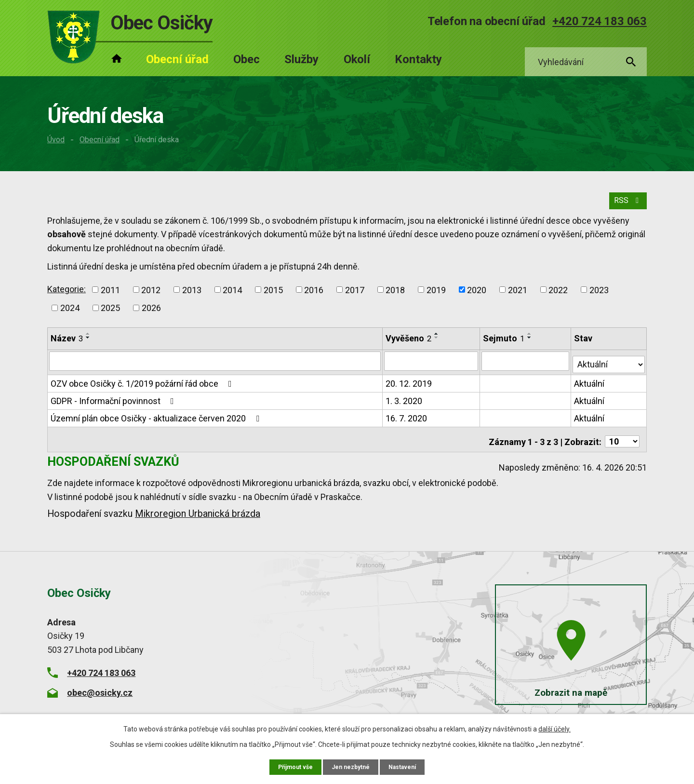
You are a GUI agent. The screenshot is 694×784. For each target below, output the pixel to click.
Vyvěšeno (409, 345)
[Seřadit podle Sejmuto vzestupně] (531, 340)
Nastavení (407, 766)
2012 (151, 296)
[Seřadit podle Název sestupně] (88, 344)
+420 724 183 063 (600, 21)
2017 (355, 296)
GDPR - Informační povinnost (114, 404)
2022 (558, 296)
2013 (192, 296)
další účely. (554, 728)
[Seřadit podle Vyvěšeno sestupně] (437, 344)
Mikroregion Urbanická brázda (198, 513)
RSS (626, 207)
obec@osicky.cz (100, 692)
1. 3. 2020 (404, 404)
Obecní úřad (100, 140)
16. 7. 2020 (407, 422)
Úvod (56, 140)
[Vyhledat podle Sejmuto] (526, 367)
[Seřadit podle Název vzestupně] (88, 340)
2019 (436, 296)
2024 (70, 315)
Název (67, 345)
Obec (247, 59)
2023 (599, 296)
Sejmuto (505, 345)
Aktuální (590, 387)
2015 (273, 296)
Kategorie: (67, 295)
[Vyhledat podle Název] (215, 367)
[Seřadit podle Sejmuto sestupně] (531, 344)
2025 (110, 315)
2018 (395, 296)
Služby (301, 59)
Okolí (357, 59)
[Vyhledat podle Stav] (609, 366)
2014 (232, 296)
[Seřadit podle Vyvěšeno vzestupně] (437, 340)
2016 (314, 296)
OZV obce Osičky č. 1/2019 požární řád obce (143, 387)
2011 (110, 296)
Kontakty (418, 59)
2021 (518, 296)
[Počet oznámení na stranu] (622, 441)
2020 (477, 296)
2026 (151, 315)
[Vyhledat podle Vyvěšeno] (432, 367)
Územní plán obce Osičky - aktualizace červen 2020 (157, 422)
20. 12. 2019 (409, 387)
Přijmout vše (291, 766)
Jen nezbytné (351, 766)
